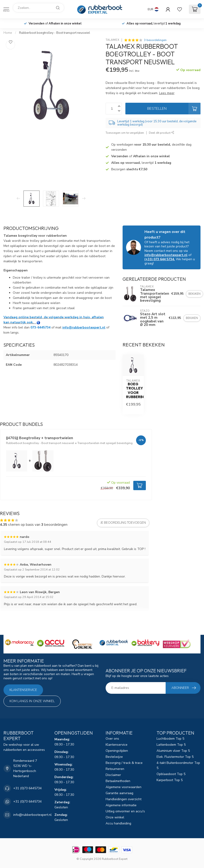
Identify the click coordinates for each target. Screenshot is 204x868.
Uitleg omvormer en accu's (125, 811)
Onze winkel (115, 817)
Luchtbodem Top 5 (170, 739)
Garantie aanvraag (119, 793)
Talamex (112, 40)
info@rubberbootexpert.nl (84, 327)
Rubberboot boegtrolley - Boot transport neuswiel (55, 33)
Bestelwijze (114, 757)
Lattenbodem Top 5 (171, 745)
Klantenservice (23, 690)
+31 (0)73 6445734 (27, 788)
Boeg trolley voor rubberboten (133, 391)
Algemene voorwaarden (124, 787)
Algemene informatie (121, 805)
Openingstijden (117, 751)
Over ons (112, 739)
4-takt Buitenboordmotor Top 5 (178, 765)
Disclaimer (113, 775)
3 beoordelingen (155, 40)
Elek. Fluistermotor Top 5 (175, 757)
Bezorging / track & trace (124, 763)
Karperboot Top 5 (170, 780)
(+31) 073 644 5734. (160, 259)
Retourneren (115, 769)
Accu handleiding (118, 823)
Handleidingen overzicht (124, 799)
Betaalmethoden (118, 781)
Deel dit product (162, 133)
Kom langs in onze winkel (32, 701)
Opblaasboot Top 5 (171, 774)
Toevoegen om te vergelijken (125, 133)
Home (8, 33)
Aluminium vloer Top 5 (173, 751)
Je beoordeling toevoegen (123, 523)
